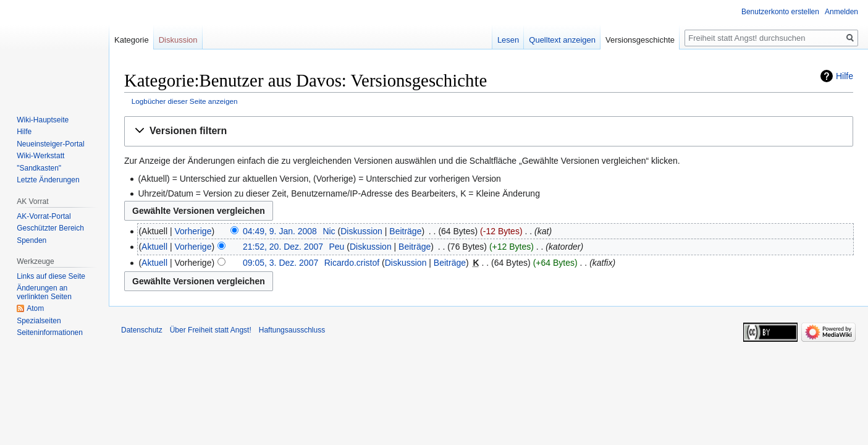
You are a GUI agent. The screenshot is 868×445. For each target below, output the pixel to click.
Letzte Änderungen (48, 180)
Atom (35, 308)
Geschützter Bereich (50, 228)
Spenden (32, 240)
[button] (489, 131)
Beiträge (405, 231)
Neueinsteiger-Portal (50, 144)
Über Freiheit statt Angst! (211, 330)
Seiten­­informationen (50, 333)
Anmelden (841, 12)
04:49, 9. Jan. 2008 (280, 231)
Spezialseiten (39, 321)
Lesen (508, 40)
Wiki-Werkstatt (40, 156)
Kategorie (132, 40)
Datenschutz (142, 330)
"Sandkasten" (39, 168)
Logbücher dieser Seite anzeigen (185, 101)
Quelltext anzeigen (562, 40)
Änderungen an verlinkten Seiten (44, 292)
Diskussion (361, 231)
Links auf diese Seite (51, 276)
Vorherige (193, 231)
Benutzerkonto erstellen (780, 12)
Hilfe (845, 76)
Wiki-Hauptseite (43, 120)
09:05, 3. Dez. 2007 (280, 263)
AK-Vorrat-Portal (44, 216)
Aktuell (154, 247)
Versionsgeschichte (640, 40)
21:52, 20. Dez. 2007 (283, 247)
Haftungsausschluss (292, 330)
